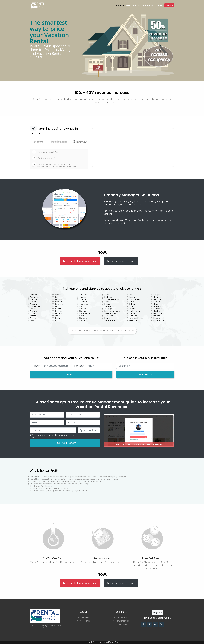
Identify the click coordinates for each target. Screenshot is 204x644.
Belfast (58, 309)
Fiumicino (133, 316)
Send (71, 375)
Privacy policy (121, 624)
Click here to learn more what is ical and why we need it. (52, 436)
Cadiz (82, 306)
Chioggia (108, 309)
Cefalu (107, 302)
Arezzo (33, 318)
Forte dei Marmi (136, 318)
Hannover (158, 313)
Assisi (32, 320)
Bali (56, 297)
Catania (108, 295)
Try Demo (169, 5)
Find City (145, 375)
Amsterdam (35, 306)
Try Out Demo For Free (121, 261)
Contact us (84, 618)
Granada (157, 306)
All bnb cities (83, 621)
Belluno (58, 311)
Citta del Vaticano (112, 311)
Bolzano (83, 295)
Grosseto (158, 309)
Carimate (83, 316)
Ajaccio (33, 299)
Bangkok (59, 299)
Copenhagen (110, 320)
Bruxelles (83, 304)
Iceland (157, 316)
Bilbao (58, 318)
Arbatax (33, 316)
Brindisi (82, 299)
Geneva (157, 297)
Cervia (107, 304)
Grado (156, 304)
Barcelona (59, 302)
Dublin (132, 304)
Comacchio (109, 316)
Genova (157, 299)
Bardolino (59, 304)
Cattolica (108, 297)
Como (107, 318)
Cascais (83, 320)
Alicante (34, 304)
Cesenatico (109, 306)
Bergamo (59, 313)
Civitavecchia (110, 313)
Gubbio (157, 311)
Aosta (32, 313)
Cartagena (84, 318)
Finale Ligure (135, 311)
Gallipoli (157, 295)
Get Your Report (65, 443)
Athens (58, 295)
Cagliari (83, 309)
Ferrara (132, 309)
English (157, 613)
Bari (56, 306)
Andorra (34, 311)
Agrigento (34, 297)
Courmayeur (134, 299)
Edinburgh (133, 306)
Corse (131, 295)
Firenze (132, 313)
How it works (121, 618)
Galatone (133, 320)
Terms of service (121, 621)
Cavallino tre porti (112, 299)
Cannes (83, 311)
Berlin (57, 316)
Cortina (132, 297)
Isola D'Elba (159, 320)
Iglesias (157, 318)
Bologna (59, 320)
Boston (83, 297)
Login (159, 5)
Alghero (34, 302)
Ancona (33, 309)
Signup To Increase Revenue (80, 261)
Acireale (34, 295)
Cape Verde (85, 313)
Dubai (131, 302)
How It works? (133, 5)
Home (120, 5)
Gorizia (157, 302)
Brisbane (83, 302)
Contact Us (147, 5)
